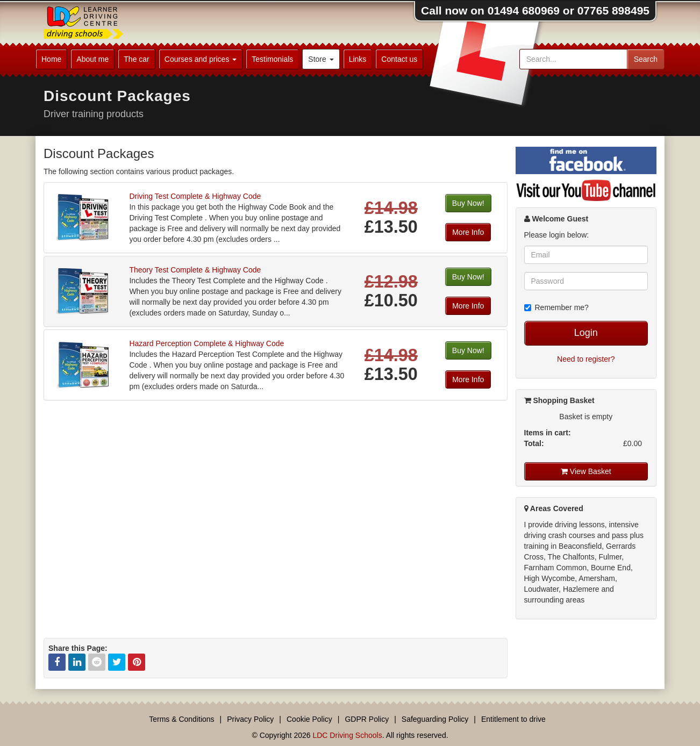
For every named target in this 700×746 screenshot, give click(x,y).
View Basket (586, 471)
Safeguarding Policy (435, 719)
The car (136, 59)
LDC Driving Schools (347, 735)
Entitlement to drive (513, 719)
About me (92, 59)
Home (51, 59)
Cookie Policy (309, 719)
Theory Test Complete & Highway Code (195, 270)
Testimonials (272, 59)
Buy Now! (468, 203)
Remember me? (556, 307)
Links (358, 59)
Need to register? (586, 359)
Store (321, 59)
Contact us (399, 59)
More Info (468, 232)
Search (646, 59)
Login (586, 333)
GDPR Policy (367, 719)
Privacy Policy (250, 719)
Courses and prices (201, 59)
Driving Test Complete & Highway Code (195, 196)
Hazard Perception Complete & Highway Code (206, 343)
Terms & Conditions (181, 719)
